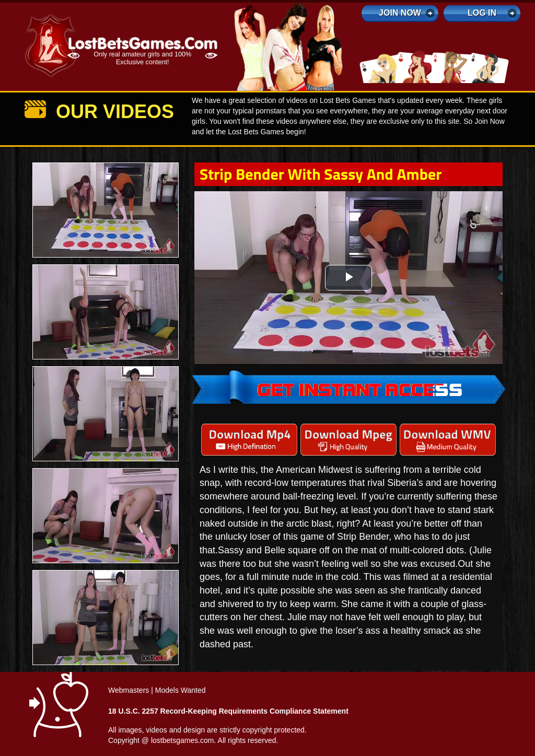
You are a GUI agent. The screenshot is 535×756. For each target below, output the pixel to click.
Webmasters (129, 690)
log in (482, 13)
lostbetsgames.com (183, 740)
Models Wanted (181, 690)
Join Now (400, 13)
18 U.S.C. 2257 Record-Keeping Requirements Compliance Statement (228, 711)
